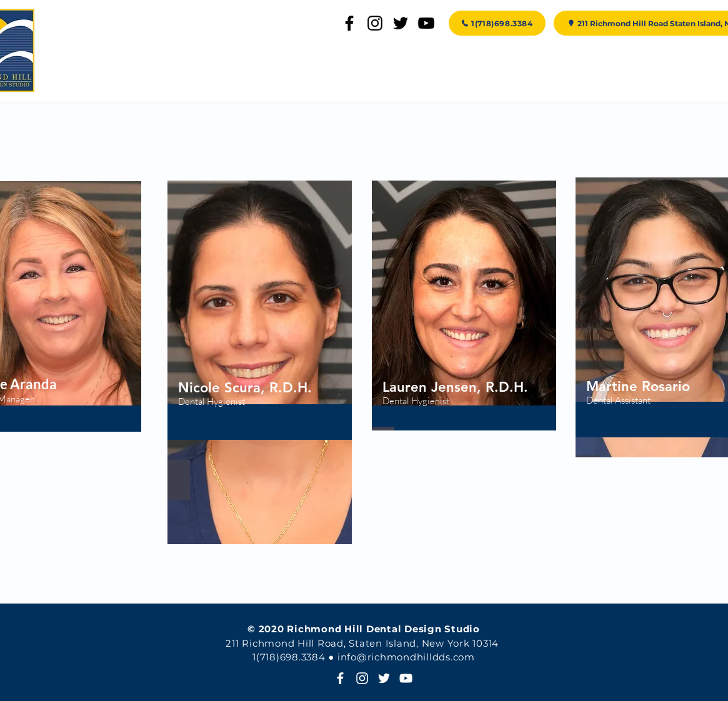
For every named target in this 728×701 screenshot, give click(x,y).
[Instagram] (375, 23)
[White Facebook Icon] (340, 678)
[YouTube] (426, 23)
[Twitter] (401, 23)
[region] (260, 362)
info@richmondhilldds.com (406, 657)
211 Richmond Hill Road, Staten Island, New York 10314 (362, 643)
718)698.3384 (294, 657)
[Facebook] (349, 23)
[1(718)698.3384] (497, 23)
